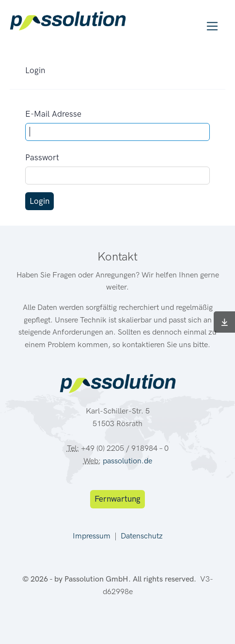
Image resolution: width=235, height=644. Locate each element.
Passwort (42, 157)
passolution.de (127, 461)
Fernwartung (117, 499)
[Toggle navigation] (212, 26)
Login (39, 201)
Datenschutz (142, 536)
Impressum (92, 536)
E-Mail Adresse (53, 114)
